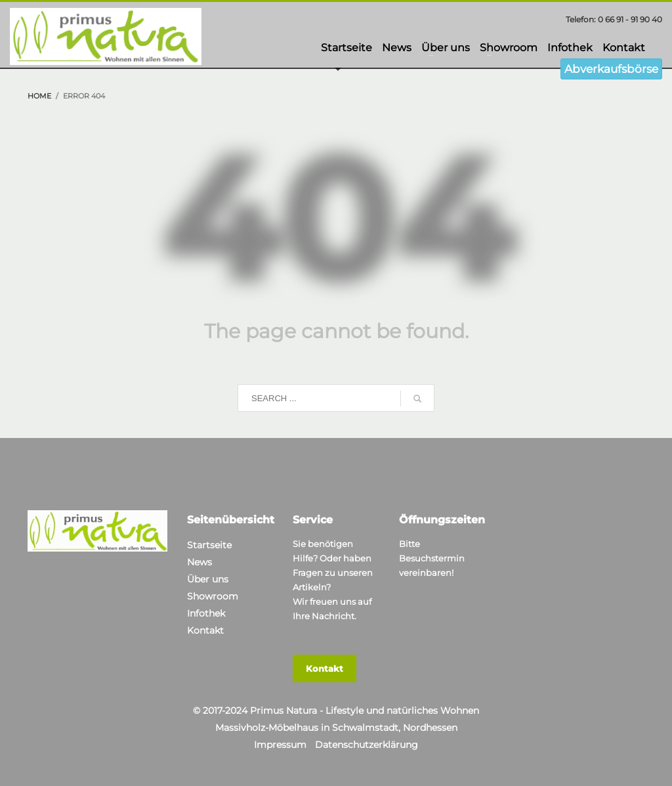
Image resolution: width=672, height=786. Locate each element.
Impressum (280, 745)
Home (39, 96)
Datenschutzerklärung (367, 745)
